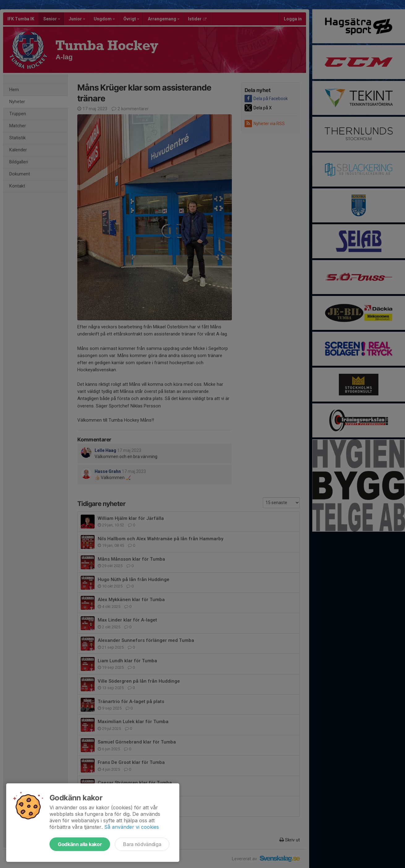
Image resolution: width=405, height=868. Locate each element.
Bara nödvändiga (142, 844)
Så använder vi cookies (132, 827)
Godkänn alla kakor (80, 844)
